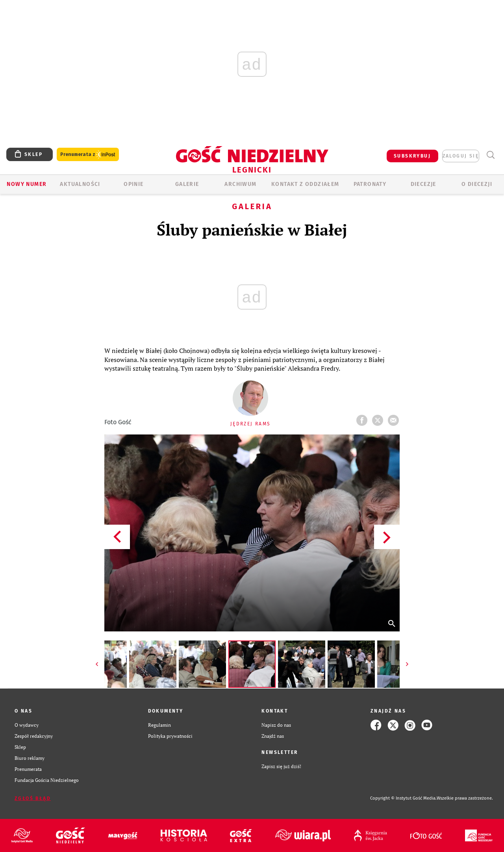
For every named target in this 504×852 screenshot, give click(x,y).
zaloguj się (461, 156)
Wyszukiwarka (490, 155)
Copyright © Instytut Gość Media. (403, 798)
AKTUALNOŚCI (80, 184)
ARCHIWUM (240, 184)
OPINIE (133, 184)
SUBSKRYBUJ (412, 156)
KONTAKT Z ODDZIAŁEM (305, 184)
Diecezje (423, 184)
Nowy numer (27, 184)
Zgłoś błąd (33, 798)
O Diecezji (477, 184)
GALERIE (187, 184)
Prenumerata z (88, 155)
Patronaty (370, 184)
